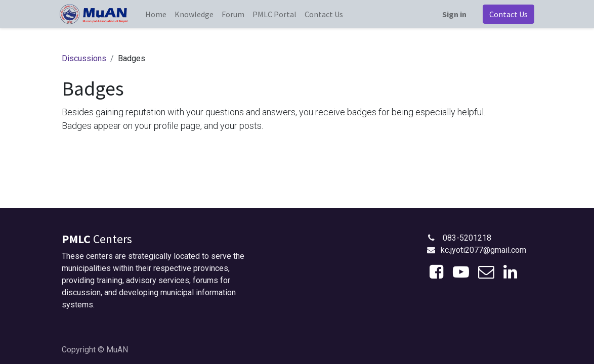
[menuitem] (158, 14)
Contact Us (506, 14)
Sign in (452, 14)
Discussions (84, 58)
